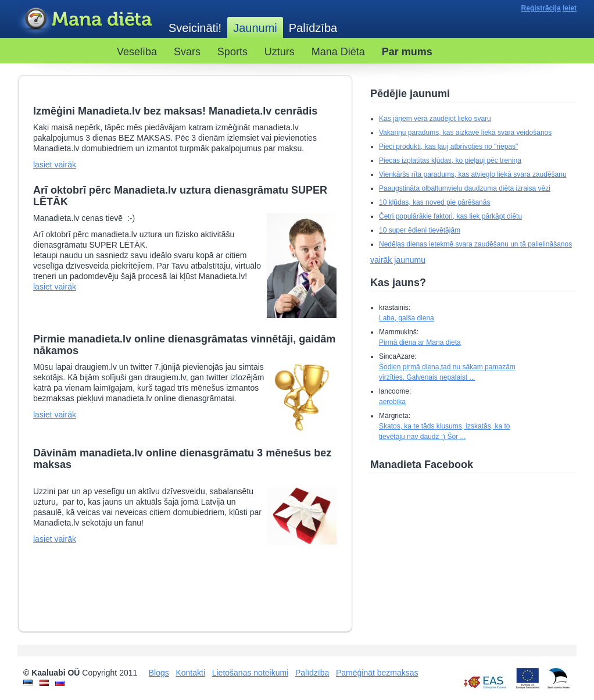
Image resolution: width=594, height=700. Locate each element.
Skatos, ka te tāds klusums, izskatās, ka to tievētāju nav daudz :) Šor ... (444, 431)
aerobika (392, 402)
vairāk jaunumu (398, 260)
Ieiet (570, 8)
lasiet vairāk (55, 165)
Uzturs (280, 52)
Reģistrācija (541, 8)
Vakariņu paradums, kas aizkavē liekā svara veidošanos (465, 133)
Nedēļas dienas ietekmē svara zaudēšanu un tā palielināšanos (475, 244)
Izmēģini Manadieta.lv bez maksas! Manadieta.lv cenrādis (175, 111)
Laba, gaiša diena (407, 318)
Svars (187, 52)
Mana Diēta (338, 52)
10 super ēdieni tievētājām (420, 230)
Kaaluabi (87, 19)
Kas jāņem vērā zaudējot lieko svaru (435, 119)
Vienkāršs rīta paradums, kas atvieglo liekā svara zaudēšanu (473, 174)
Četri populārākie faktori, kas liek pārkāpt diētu (450, 216)
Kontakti (190, 673)
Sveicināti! (195, 28)
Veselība (137, 52)
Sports (232, 52)
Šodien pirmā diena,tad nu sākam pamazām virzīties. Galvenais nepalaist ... (447, 372)
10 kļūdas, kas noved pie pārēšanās (434, 202)
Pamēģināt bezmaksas (377, 673)
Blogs (159, 673)
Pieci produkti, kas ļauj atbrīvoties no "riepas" (448, 147)
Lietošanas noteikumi (251, 673)
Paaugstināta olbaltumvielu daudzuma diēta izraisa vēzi (465, 188)
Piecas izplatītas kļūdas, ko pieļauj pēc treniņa (450, 160)
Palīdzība (313, 28)
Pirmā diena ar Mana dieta (420, 342)
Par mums (407, 52)
